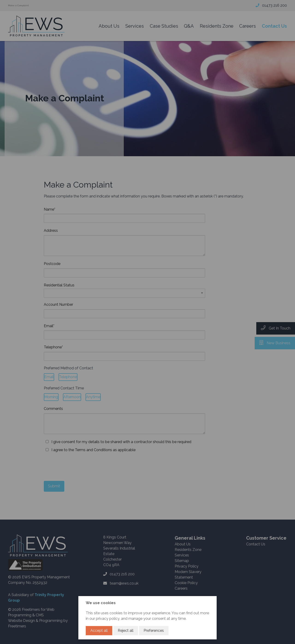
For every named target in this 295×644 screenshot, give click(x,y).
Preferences (154, 631)
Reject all (126, 631)
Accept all (99, 631)
